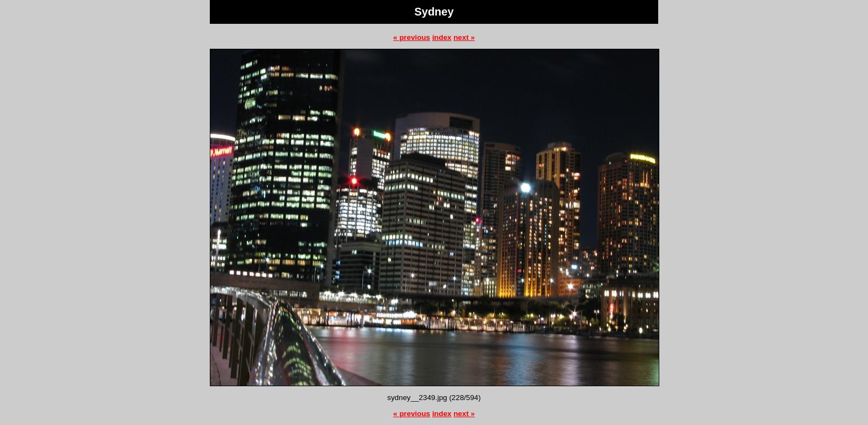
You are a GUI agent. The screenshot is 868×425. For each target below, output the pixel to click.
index (442, 37)
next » (464, 37)
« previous (412, 37)
